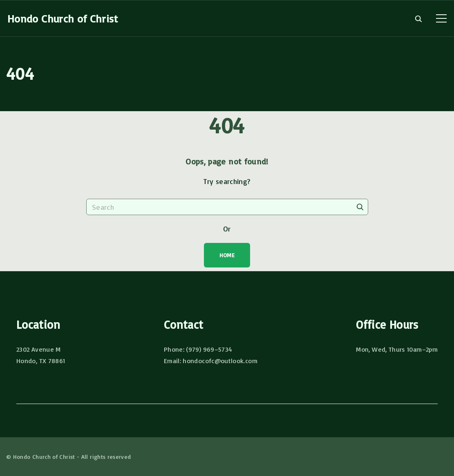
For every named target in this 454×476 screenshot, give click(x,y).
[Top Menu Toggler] (441, 18)
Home (227, 255)
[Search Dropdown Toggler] (418, 19)
